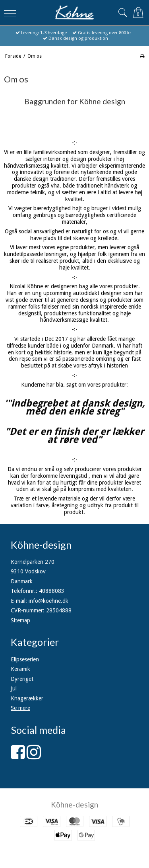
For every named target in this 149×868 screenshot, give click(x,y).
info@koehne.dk (48, 601)
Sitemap (20, 620)
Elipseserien (25, 659)
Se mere (20, 708)
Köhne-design (74, 804)
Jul (14, 688)
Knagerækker (27, 698)
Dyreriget (22, 679)
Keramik (20, 669)
